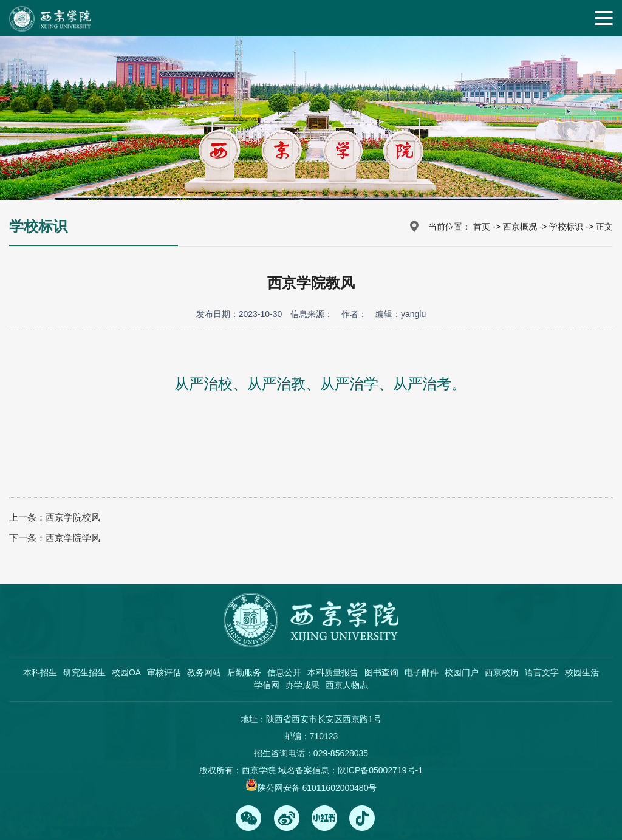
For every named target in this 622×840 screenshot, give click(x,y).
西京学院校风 (73, 517)
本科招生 (40, 672)
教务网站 (204, 672)
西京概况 (520, 227)
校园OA (126, 672)
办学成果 (302, 685)
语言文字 (542, 672)
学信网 (267, 685)
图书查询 (381, 672)
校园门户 (462, 672)
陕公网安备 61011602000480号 (317, 788)
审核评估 (164, 672)
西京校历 (502, 672)
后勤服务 (244, 672)
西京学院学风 (73, 538)
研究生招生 (84, 672)
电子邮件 (422, 672)
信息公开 (284, 672)
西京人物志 (347, 685)
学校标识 (566, 227)
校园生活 (582, 672)
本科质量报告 (333, 672)
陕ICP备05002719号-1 (380, 770)
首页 (482, 227)
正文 (604, 227)
